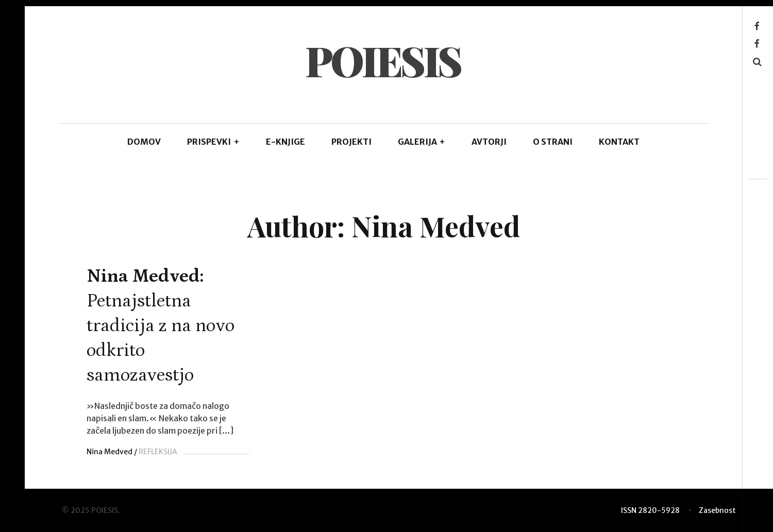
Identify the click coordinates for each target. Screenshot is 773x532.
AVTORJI (489, 142)
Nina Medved (110, 452)
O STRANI (553, 142)
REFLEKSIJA (158, 452)
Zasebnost (717, 510)
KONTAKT (619, 142)
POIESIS (383, 60)
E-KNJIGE (285, 142)
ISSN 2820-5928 (650, 510)
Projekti (351, 142)
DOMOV (144, 142)
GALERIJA (422, 142)
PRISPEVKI (213, 142)
